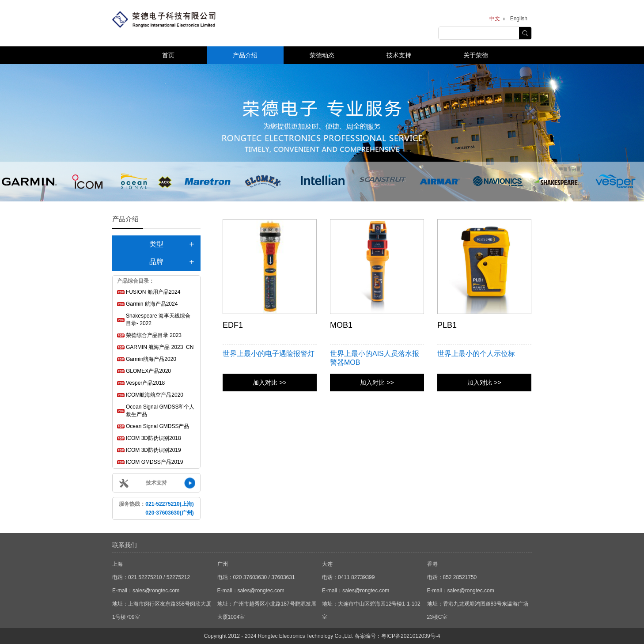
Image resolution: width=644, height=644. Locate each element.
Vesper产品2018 (145, 383)
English (519, 19)
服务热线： (156, 508)
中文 (495, 19)
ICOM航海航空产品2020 (155, 395)
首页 (168, 55)
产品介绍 (245, 55)
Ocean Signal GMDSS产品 (157, 426)
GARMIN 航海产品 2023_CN (160, 347)
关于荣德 (476, 55)
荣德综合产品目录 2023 (154, 335)
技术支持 (399, 55)
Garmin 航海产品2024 (152, 304)
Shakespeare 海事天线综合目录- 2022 (158, 320)
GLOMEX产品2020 (148, 371)
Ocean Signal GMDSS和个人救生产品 (160, 411)
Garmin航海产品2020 (151, 359)
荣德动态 (322, 55)
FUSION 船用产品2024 (153, 292)
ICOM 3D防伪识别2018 (153, 438)
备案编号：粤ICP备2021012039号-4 (397, 636)
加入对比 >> (269, 383)
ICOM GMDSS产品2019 (154, 462)
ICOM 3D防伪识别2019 (153, 450)
